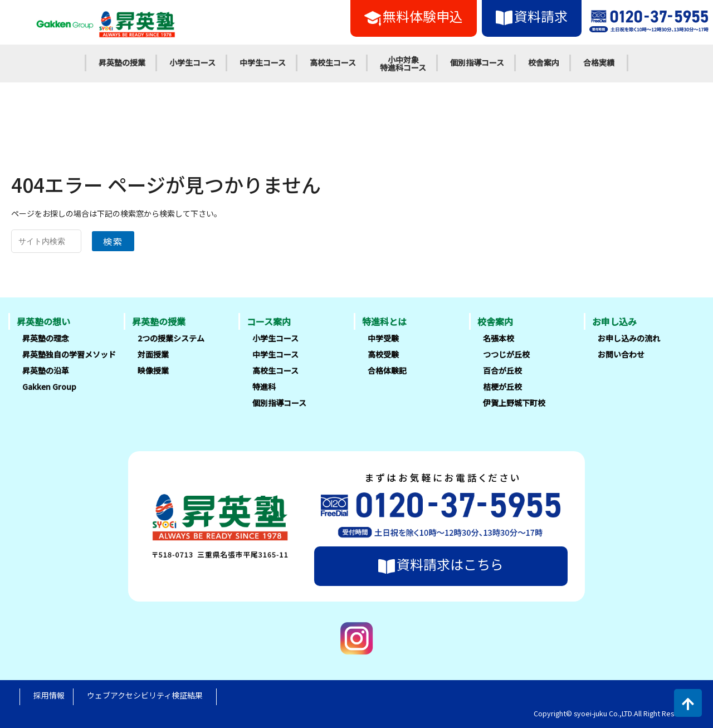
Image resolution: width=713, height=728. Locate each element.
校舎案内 (544, 62)
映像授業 (153, 370)
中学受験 (383, 338)
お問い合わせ (621, 354)
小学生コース (192, 62)
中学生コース (263, 62)
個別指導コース (477, 62)
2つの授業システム (171, 338)
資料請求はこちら (441, 564)
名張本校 (499, 338)
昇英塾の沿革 (46, 370)
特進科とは (384, 321)
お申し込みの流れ (629, 338)
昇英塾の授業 (122, 62)
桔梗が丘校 (502, 387)
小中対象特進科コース (403, 63)
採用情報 (49, 695)
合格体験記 (387, 370)
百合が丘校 (502, 370)
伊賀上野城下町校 (514, 403)
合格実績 (599, 62)
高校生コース (333, 62)
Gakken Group (49, 387)
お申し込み (614, 321)
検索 (113, 241)
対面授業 (153, 354)
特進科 (264, 387)
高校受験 (383, 354)
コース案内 (269, 321)
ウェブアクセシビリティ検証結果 (145, 695)
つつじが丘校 (506, 354)
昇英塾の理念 (46, 338)
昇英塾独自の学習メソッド (69, 354)
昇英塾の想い (43, 321)
